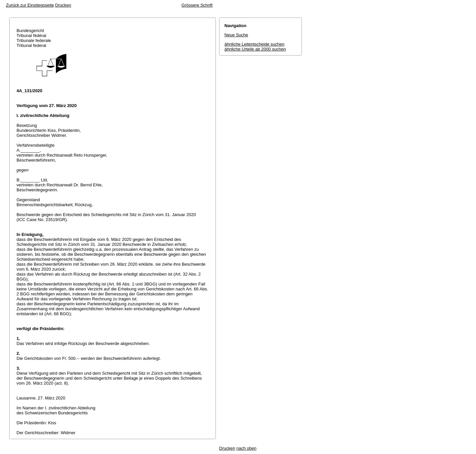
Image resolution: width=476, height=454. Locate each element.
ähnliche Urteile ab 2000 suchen (255, 49)
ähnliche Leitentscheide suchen (254, 44)
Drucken (63, 5)
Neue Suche (236, 35)
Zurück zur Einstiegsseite (30, 5)
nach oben (246, 448)
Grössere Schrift (197, 5)
